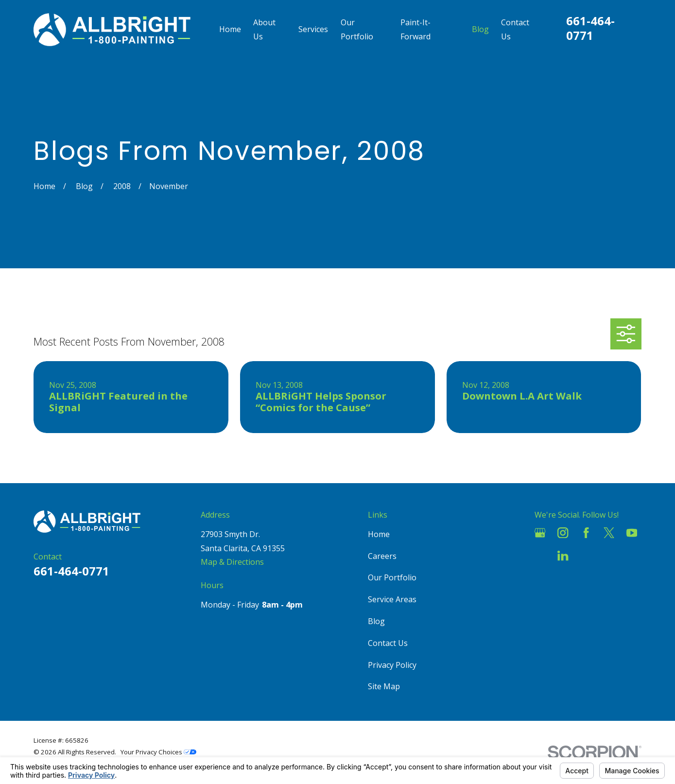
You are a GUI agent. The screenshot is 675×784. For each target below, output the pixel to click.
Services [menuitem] (313, 29)
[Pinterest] (586, 556)
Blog (376, 621)
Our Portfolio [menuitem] (357, 29)
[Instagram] (563, 533)
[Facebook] (586, 533)
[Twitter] (609, 533)
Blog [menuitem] (480, 29)
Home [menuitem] (230, 29)
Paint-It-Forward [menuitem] (415, 29)
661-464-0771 (590, 28)
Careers (382, 556)
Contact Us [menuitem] (515, 29)
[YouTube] (632, 533)
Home (379, 534)
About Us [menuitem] (264, 29)
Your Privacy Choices (158, 752)
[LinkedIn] (563, 556)
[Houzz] (540, 556)
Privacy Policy (392, 665)
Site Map (384, 686)
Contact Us (388, 643)
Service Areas (392, 599)
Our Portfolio (392, 577)
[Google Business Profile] (540, 533)
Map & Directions (232, 562)
